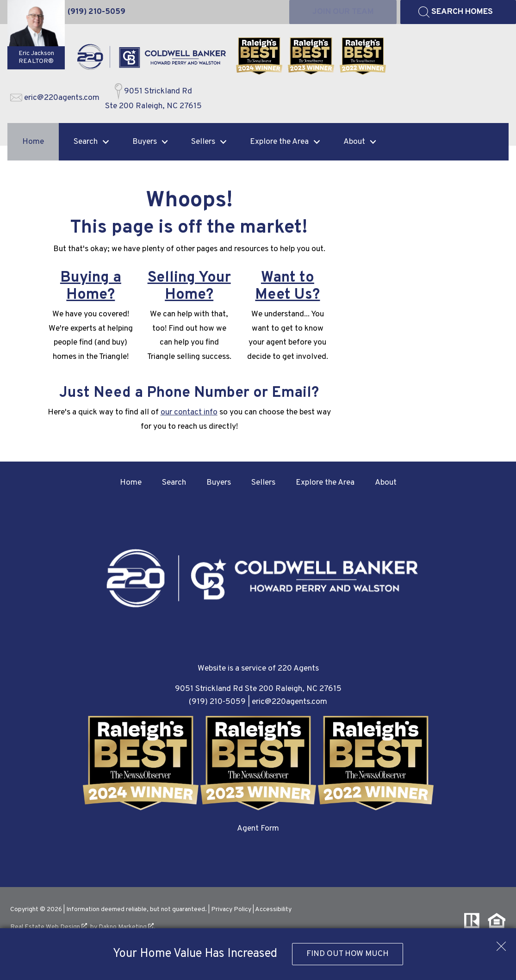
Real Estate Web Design (49, 927)
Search (174, 483)
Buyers (219, 483)
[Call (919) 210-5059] (96, 12)
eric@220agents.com (289, 702)
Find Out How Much (348, 954)
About (386, 483)
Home (33, 142)
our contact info (189, 412)
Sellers (263, 483)
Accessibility (273, 909)
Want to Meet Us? (287, 287)
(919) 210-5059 (217, 702)
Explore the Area (325, 483)
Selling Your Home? (189, 287)
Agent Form (258, 829)
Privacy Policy (231, 909)
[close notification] (501, 943)
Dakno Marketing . (127, 927)
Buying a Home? (91, 287)
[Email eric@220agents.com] (55, 98)
